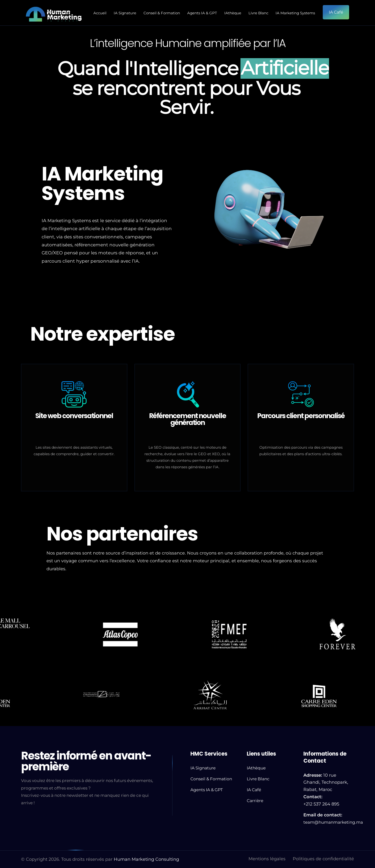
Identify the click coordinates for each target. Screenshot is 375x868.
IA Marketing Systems (295, 13)
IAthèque (233, 13)
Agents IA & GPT (202, 13)
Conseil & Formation (162, 13)
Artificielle (285, 68)
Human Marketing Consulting (146, 859)
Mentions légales (267, 859)
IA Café (254, 790)
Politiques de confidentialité (323, 859)
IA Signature (125, 13)
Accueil (100, 13)
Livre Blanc (258, 13)
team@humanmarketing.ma (333, 822)
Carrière (255, 801)
